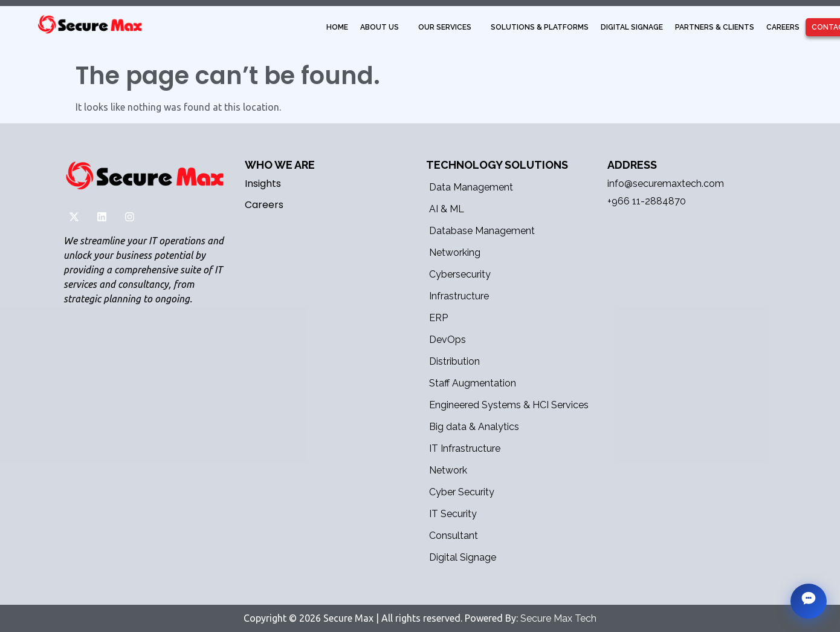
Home (337, 27)
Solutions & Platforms (540, 27)
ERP (438, 318)
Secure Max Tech (558, 618)
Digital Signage (632, 27)
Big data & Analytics (474, 427)
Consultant (454, 536)
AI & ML (447, 209)
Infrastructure (459, 296)
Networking (455, 252)
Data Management (471, 187)
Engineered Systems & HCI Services (509, 405)
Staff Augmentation (473, 383)
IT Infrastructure (465, 448)
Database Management (482, 231)
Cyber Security (462, 492)
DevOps (447, 340)
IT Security (453, 514)
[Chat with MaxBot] (809, 601)
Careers (783, 27)
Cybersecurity (460, 274)
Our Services (445, 27)
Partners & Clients (715, 27)
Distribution (454, 361)
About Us (380, 27)
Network (448, 470)
